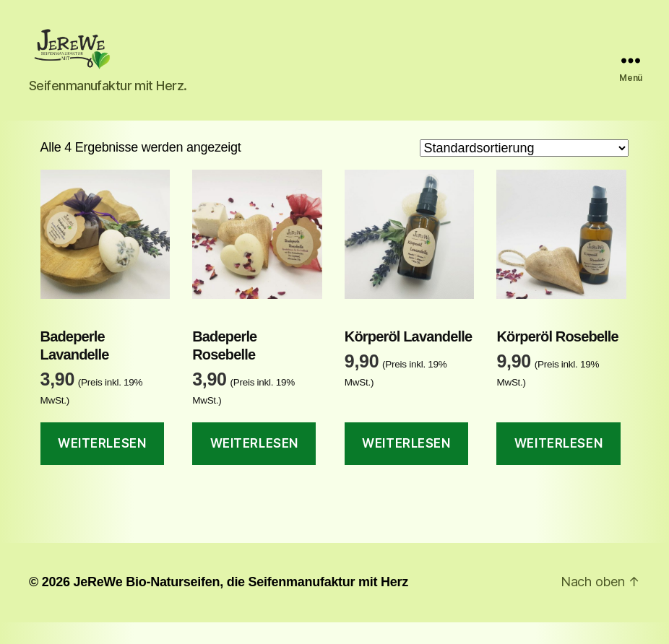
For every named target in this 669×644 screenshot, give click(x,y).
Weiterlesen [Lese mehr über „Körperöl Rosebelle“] (558, 465)
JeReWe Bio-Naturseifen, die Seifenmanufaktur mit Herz (240, 604)
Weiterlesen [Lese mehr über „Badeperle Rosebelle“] (254, 465)
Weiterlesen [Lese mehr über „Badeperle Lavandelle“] (102, 465)
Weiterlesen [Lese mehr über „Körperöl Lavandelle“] (406, 465)
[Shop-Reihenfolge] (524, 170)
